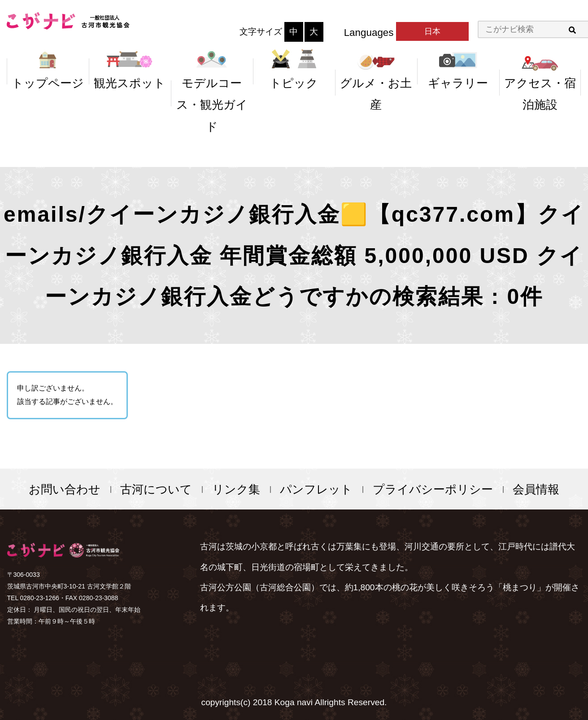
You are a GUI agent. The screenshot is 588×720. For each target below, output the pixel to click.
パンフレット (316, 489)
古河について (156, 489)
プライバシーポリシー (433, 489)
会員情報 (536, 489)
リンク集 (236, 489)
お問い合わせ (65, 489)
